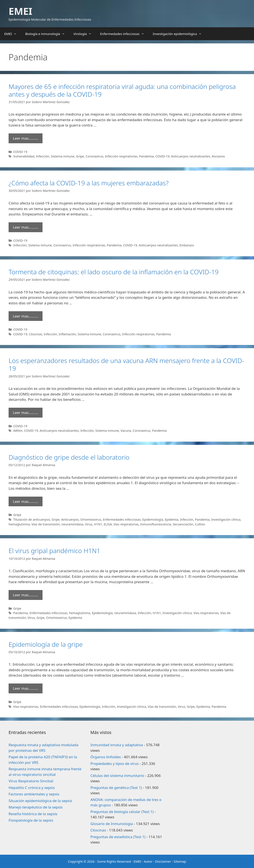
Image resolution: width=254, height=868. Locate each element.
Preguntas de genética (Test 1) (116, 788)
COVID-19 (20, 152)
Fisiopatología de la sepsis (31, 820)
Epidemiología (153, 519)
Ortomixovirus (91, 519)
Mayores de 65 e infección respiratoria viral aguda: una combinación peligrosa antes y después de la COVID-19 (122, 90)
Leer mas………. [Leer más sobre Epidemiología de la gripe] (26, 688)
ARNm (18, 431)
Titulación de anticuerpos (32, 519)
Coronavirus (94, 156)
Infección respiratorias (121, 156)
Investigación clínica (226, 519)
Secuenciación (183, 524)
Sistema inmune (63, 156)
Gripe (80, 156)
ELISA (108, 524)
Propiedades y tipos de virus (114, 764)
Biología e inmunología (47, 34)
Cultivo (200, 524)
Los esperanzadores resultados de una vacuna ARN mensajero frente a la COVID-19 (126, 364)
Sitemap (180, 861)
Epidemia (171, 519)
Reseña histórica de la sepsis (33, 814)
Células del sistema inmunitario (117, 776)
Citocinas (36, 334)
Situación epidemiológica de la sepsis (40, 801)
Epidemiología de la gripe (46, 644)
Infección (43, 156)
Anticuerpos (70, 519)
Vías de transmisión (46, 524)
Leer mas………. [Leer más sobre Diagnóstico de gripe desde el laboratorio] (26, 501)
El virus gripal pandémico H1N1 (54, 551)
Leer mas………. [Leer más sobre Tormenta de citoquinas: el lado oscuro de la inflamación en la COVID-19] (26, 316)
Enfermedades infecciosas (124, 34)
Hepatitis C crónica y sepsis (32, 788)
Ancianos (218, 156)
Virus (89, 524)
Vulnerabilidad (24, 156)
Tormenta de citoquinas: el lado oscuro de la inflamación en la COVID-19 (114, 272)
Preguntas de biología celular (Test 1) (122, 812)
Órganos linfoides (106, 757)
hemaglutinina (19, 524)
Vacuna (126, 431)
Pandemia (146, 156)
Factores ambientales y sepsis (34, 794)
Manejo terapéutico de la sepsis (36, 807)
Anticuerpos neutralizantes (191, 156)
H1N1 (98, 524)
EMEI (20, 11)
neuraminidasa (72, 524)
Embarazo (187, 245)
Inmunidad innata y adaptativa (117, 745)
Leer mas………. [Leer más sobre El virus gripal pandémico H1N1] (26, 595)
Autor (148, 861)
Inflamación (67, 334)
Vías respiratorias (126, 524)
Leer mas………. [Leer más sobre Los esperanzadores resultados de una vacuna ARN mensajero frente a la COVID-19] (26, 413)
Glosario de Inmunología (112, 824)
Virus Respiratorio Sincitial (31, 781)
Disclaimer (163, 861)
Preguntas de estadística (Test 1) (118, 837)
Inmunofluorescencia (156, 524)
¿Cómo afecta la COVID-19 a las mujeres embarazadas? (89, 183)
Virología (85, 34)
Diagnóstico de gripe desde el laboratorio (69, 457)
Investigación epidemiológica (179, 34)
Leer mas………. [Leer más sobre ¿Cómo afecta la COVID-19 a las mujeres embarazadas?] (26, 227)
